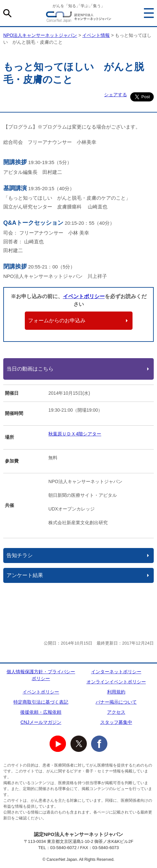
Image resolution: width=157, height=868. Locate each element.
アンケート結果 (25, 575)
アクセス (116, 712)
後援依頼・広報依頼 (41, 712)
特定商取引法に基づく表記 (41, 702)
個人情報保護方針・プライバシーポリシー (41, 675)
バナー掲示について (116, 702)
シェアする (116, 95)
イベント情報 (96, 35)
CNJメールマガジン (41, 722)
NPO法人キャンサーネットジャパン (79, 18)
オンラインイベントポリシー (116, 682)
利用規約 (116, 692)
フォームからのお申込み (57, 320)
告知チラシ (20, 555)
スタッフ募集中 (116, 722)
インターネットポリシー (116, 672)
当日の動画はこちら (30, 369)
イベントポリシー (84, 296)
